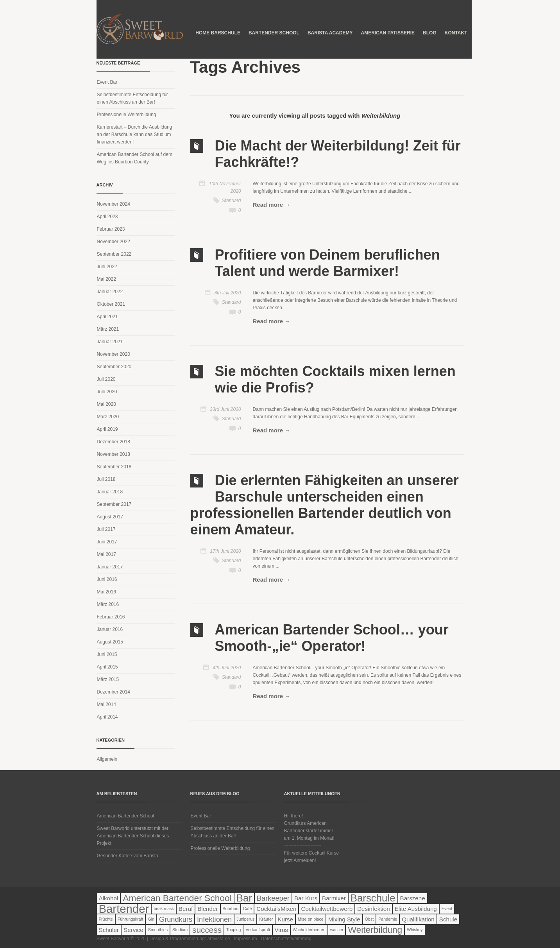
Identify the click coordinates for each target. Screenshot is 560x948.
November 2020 (114, 354)
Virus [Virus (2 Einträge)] (281, 930)
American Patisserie (388, 33)
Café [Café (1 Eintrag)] (248, 909)
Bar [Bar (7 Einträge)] (244, 898)
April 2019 (107, 429)
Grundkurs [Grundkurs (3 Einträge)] (176, 919)
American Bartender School (126, 816)
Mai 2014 (106, 704)
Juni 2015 (107, 654)
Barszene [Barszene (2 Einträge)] (413, 898)
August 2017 (110, 517)
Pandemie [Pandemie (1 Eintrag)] (388, 919)
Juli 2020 (106, 379)
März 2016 (108, 604)
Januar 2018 (110, 492)
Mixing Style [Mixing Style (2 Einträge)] (344, 919)
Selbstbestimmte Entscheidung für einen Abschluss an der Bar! (132, 98)
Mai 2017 (106, 554)
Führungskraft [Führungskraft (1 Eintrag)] (131, 919)
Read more (268, 205)
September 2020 (114, 367)
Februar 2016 (111, 617)
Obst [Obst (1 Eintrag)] (369, 919)
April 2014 (107, 717)
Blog (430, 33)
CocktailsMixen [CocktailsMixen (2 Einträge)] (276, 909)
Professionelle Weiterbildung (127, 115)
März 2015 (108, 679)
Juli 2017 (106, 529)
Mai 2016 (106, 592)
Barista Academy (330, 33)
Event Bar (107, 82)
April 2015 (107, 667)
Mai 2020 (106, 404)
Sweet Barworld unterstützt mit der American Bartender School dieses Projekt (133, 836)
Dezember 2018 (114, 442)
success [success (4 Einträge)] (207, 930)
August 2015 (110, 642)
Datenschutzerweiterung (286, 939)
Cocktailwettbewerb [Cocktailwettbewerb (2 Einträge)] (327, 909)
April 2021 (107, 317)
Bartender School (274, 33)
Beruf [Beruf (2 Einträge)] (186, 909)
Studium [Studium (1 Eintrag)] (180, 930)
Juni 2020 (107, 392)
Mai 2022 (106, 279)
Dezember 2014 (114, 692)
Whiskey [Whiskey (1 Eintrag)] (415, 930)
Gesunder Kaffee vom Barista (128, 856)
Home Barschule (218, 33)
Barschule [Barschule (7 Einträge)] (373, 898)
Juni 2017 (107, 542)
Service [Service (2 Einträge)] (133, 930)
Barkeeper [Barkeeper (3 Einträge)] (273, 898)
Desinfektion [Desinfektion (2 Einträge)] (374, 909)
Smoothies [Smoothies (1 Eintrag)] (158, 930)
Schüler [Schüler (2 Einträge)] (109, 930)
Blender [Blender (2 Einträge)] (208, 909)
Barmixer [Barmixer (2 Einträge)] (334, 898)
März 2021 (108, 329)
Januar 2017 (110, 567)
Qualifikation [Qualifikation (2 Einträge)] (418, 919)
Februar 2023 (111, 229)
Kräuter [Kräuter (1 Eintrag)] (266, 919)
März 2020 (108, 417)
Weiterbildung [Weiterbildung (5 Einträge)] (375, 930)
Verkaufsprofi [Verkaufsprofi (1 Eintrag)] (258, 930)
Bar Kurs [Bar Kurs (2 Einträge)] (306, 898)
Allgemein (107, 759)
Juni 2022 (107, 267)
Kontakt (456, 33)
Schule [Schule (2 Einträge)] (448, 919)
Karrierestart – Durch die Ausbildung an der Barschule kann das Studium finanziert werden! (135, 134)
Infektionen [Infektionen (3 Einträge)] (214, 919)
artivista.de (219, 939)
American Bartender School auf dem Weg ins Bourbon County (135, 158)
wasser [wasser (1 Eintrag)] (337, 930)
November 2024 (114, 204)
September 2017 (114, 504)
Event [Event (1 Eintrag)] (447, 909)
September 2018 (114, 467)
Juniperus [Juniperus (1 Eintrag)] (245, 919)
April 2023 (107, 217)
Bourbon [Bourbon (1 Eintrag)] (231, 909)
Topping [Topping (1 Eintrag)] (233, 930)
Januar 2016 (110, 629)
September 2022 (114, 254)
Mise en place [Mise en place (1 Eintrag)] (311, 919)
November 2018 (114, 454)
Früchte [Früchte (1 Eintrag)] (106, 919)
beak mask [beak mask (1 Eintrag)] (164, 909)
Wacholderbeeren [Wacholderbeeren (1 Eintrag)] (309, 930)
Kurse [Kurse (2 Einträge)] (285, 919)
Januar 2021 (110, 342)
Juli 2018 (106, 479)
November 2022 (114, 242)
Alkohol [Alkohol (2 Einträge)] (109, 898)
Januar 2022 (110, 292)
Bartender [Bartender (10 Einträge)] (124, 909)
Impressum (245, 939)
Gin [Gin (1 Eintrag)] (151, 919)
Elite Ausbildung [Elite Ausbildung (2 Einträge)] (416, 909)
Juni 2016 (107, 579)
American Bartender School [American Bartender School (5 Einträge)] (177, 898)
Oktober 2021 (111, 304)
